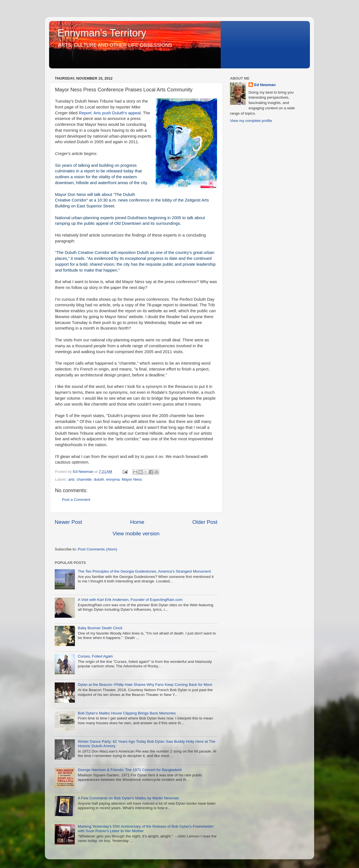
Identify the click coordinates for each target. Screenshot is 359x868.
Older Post (205, 522)
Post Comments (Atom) (98, 549)
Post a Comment (76, 500)
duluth (99, 479)
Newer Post (68, 522)
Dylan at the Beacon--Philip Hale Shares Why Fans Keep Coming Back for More (145, 685)
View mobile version (136, 533)
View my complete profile (251, 121)
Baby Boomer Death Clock (100, 628)
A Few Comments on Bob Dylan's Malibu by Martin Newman (128, 798)
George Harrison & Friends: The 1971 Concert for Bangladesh (130, 770)
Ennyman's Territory (102, 33)
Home (137, 522)
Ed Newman (265, 85)
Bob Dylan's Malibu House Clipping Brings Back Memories (127, 713)
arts (71, 479)
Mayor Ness (132, 479)
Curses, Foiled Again (95, 656)
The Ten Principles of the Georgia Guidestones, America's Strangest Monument (144, 571)
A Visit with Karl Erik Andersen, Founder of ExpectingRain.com (130, 600)
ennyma (113, 479)
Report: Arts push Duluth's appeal (109, 113)
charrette (84, 479)
